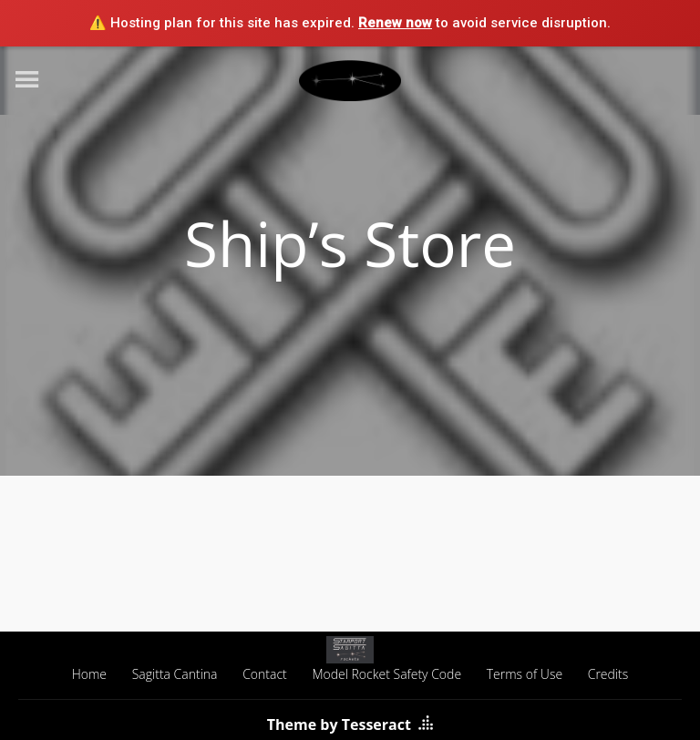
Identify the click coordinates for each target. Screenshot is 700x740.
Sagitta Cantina (175, 674)
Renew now (395, 23)
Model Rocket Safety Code (386, 674)
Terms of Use (525, 674)
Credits (608, 674)
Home (89, 674)
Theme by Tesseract (339, 725)
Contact (265, 674)
